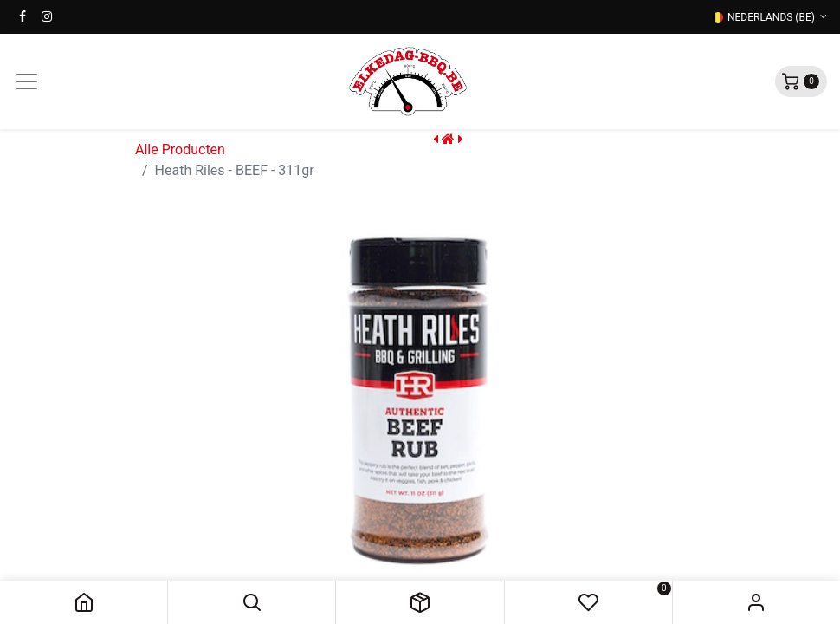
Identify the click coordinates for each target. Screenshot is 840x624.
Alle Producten (180, 149)
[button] (252, 602)
